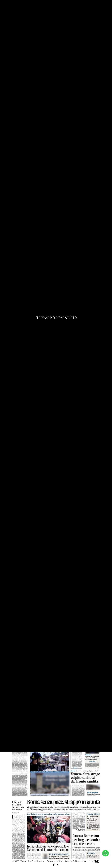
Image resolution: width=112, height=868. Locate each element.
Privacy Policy (55, 861)
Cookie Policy (72, 861)
